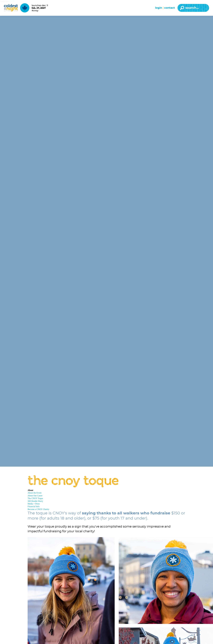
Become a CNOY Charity (38, 509)
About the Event (35, 493)
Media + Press (34, 504)
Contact (170, 8)
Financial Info (34, 506)
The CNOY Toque (35, 498)
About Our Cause (35, 496)
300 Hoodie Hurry (35, 501)
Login (159, 8)
